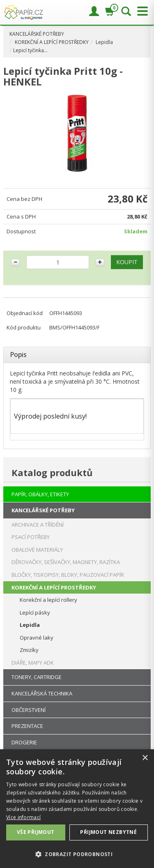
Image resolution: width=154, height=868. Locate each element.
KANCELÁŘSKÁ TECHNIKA (42, 693)
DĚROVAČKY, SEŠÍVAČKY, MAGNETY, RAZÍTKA (66, 562)
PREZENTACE (27, 726)
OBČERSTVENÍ (29, 710)
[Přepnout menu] (140, 11)
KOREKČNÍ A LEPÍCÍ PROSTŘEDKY (52, 42)
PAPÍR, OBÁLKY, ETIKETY (40, 494)
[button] (77, 854)
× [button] (145, 758)
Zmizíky (29, 650)
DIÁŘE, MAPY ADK (33, 663)
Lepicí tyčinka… (30, 50)
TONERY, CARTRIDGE (37, 677)
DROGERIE (24, 742)
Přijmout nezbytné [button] (108, 832)
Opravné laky (37, 638)
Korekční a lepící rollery (48, 600)
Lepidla (104, 42)
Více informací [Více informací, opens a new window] (23, 817)
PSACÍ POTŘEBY (31, 537)
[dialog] (77, 809)
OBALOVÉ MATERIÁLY (37, 550)
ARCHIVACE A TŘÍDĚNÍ (38, 525)
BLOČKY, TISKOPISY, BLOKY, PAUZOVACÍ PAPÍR (68, 575)
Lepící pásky (35, 612)
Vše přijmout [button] (36, 832)
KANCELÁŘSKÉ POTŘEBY (37, 34)
